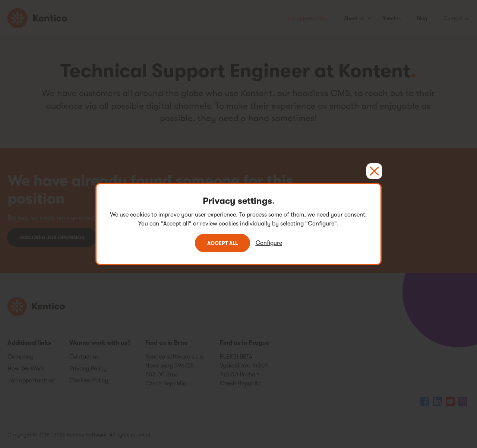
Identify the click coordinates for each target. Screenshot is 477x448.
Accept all (222, 243)
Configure (269, 243)
